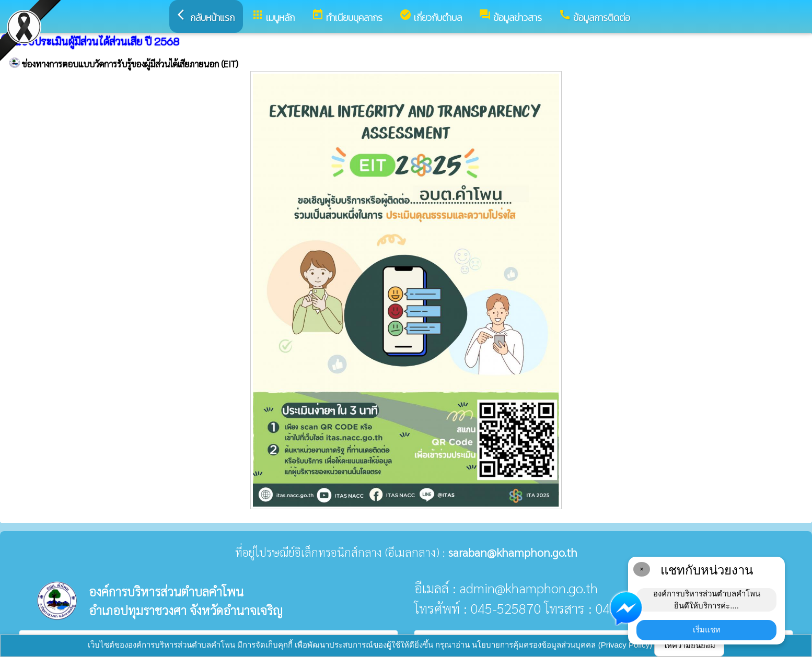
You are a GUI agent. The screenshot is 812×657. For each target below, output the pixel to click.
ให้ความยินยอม (689, 645)
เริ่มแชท (707, 630)
